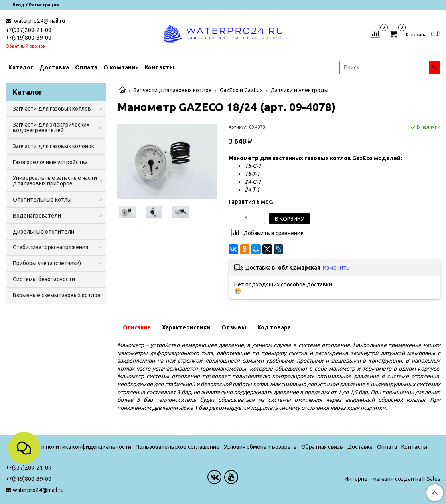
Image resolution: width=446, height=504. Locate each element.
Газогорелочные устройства (50, 162)
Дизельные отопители (44, 232)
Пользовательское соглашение (177, 447)
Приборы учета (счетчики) (47, 263)
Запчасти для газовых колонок (54, 146)
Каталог (21, 67)
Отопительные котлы (42, 200)
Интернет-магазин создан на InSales (392, 479)
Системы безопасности (44, 279)
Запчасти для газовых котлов (173, 90)
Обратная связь (322, 447)
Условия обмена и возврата (260, 447)
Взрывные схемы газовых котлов (57, 295)
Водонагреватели (37, 216)
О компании (121, 67)
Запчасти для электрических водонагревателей (51, 127)
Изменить (336, 268)
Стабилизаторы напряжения (51, 247)
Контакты (160, 67)
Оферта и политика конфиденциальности (75, 447)
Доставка (54, 67)
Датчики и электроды (299, 90)
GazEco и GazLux (241, 90)
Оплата (86, 67)
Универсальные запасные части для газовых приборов (55, 181)
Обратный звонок (25, 46)
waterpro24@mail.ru (39, 21)
